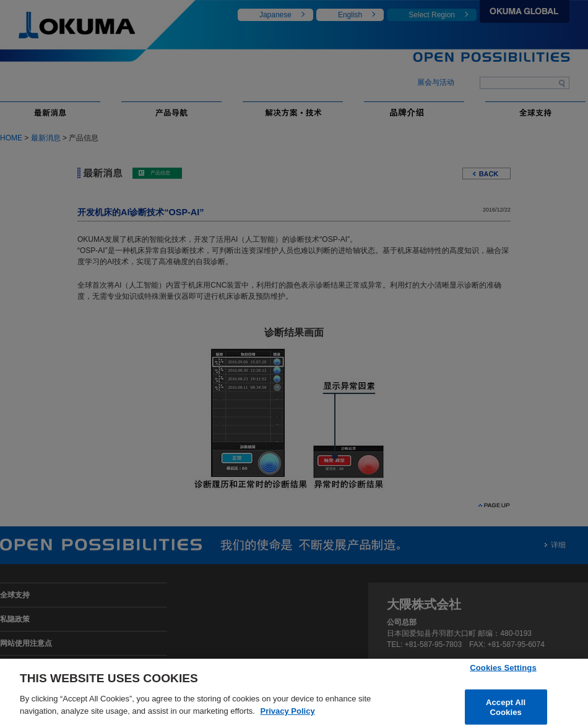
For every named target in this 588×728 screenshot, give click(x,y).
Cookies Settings (503, 670)
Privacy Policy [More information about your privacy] (287, 713)
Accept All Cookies (506, 710)
